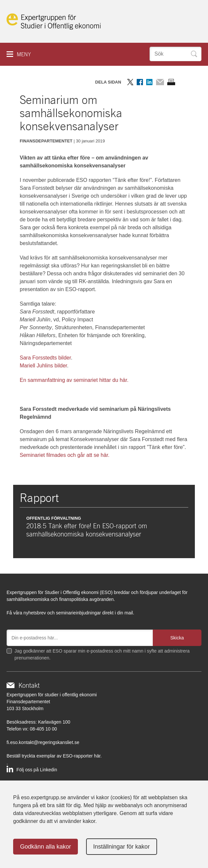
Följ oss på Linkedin (37, 770)
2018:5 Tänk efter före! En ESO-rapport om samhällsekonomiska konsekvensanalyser (87, 530)
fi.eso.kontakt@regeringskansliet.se (43, 742)
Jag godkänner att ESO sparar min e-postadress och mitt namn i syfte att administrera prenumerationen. (102, 654)
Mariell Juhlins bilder (43, 366)
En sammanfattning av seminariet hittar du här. (74, 380)
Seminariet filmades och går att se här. (65, 455)
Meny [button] (24, 54)
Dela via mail (160, 82)
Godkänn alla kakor (46, 847)
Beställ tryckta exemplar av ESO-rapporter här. (54, 756)
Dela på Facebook (140, 82)
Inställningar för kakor (122, 847)
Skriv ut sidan (171, 82)
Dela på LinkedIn (149, 82)
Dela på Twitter (130, 82)
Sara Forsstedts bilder (45, 358)
